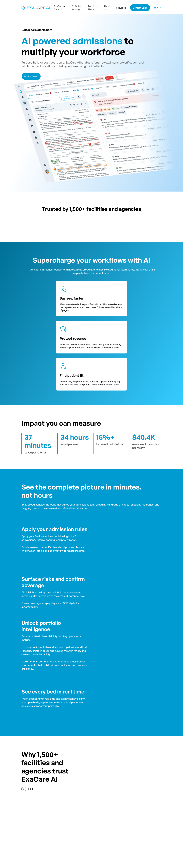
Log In (156, 8)
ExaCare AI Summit (60, 8)
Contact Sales (140, 8)
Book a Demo (31, 76)
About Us (107, 8)
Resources (120, 8)
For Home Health (93, 8)
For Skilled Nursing (77, 8)
